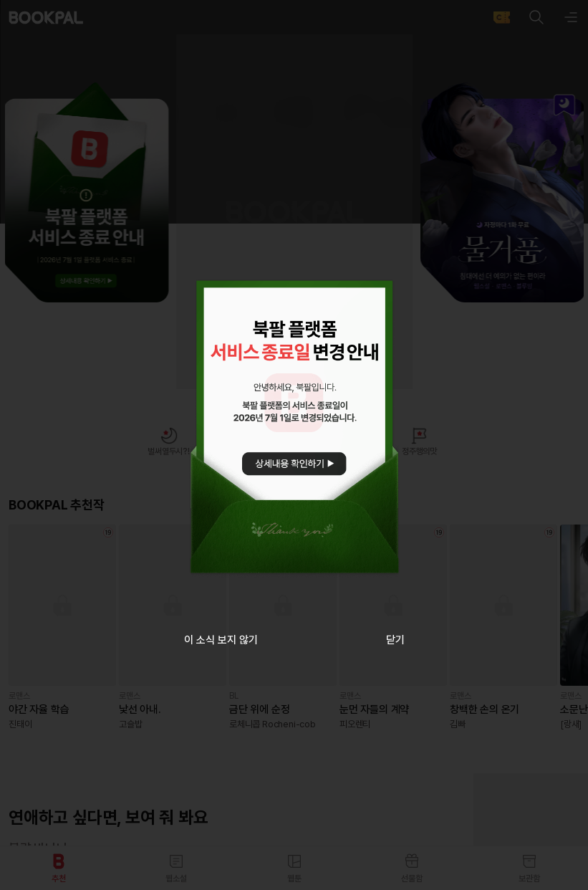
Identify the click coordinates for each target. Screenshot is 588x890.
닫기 (395, 640)
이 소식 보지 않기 (221, 640)
